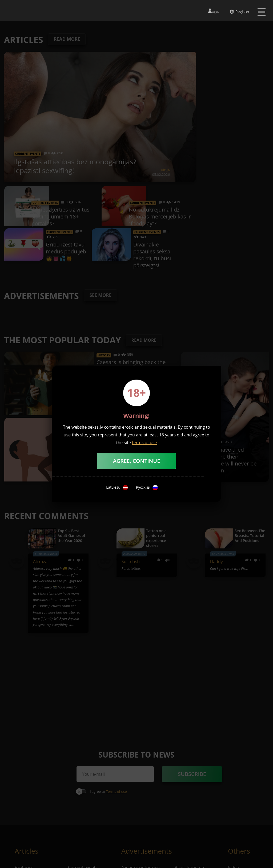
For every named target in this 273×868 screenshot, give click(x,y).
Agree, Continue (137, 461)
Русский (147, 488)
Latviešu (117, 488)
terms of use (144, 443)
